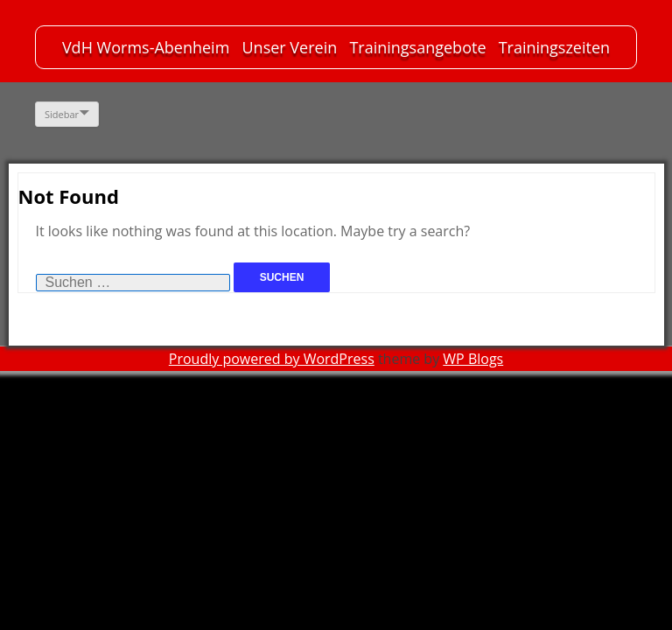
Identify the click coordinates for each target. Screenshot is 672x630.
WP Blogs (473, 359)
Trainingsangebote (417, 47)
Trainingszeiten (554, 47)
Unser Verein (289, 47)
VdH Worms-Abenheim (146, 47)
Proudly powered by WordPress (272, 359)
